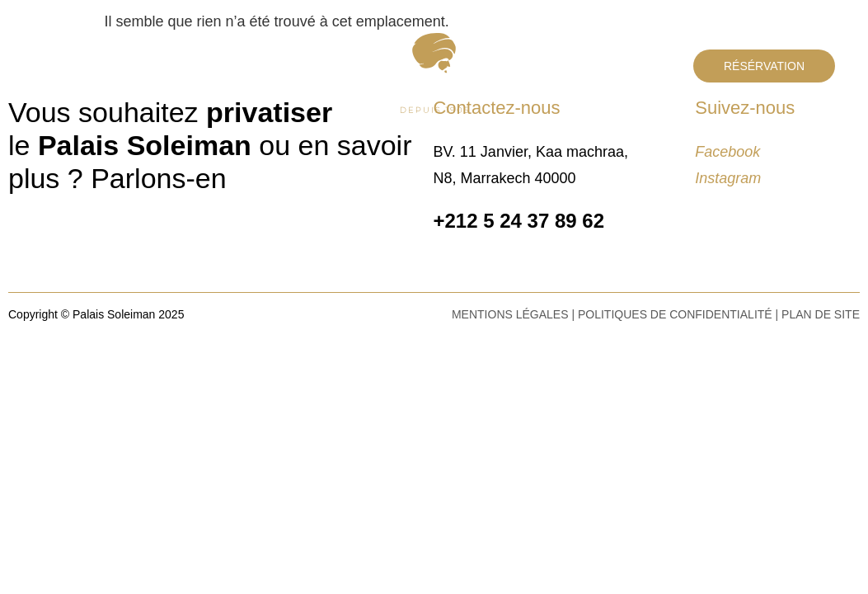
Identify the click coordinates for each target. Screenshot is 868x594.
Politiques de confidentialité (675, 314)
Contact (150, 64)
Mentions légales (510, 314)
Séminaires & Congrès (475, 134)
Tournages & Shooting (436, 163)
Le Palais (70, 64)
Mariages (348, 134)
